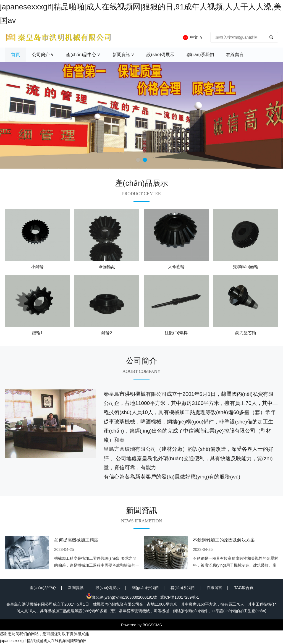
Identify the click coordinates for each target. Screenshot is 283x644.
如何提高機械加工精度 (76, 540)
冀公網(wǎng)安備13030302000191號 (122, 597)
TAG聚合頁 (244, 588)
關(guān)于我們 (145, 588)
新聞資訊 (76, 588)
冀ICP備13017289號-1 (180, 597)
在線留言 (214, 588)
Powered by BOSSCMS (141, 625)
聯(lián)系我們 (183, 588)
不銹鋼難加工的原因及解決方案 (224, 540)
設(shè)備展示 (108, 588)
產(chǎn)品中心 (43, 588)
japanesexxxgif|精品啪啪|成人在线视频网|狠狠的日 (43, 641)
